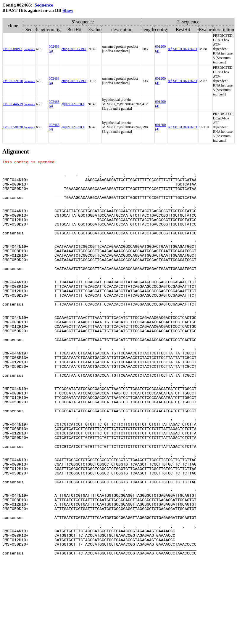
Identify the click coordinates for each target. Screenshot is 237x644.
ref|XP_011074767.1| (183, 49)
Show (68, 10)
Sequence (44, 5)
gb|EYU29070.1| (73, 104)
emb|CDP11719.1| (74, 49)
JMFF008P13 (13, 49)
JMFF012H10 (13, 81)
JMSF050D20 (13, 127)
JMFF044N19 (13, 104)
